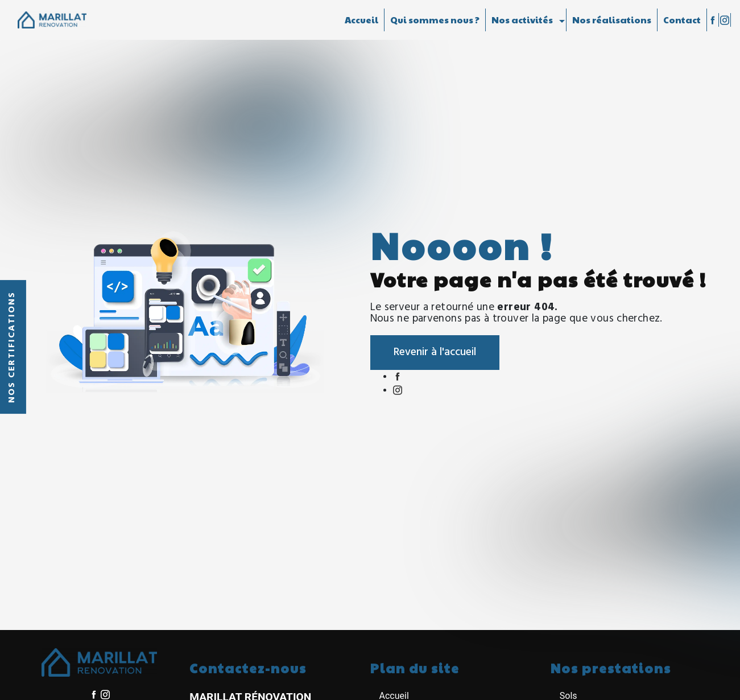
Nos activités (522, 20)
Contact (682, 20)
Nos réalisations (612, 20)
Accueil (361, 20)
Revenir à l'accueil (435, 352)
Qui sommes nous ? (435, 20)
